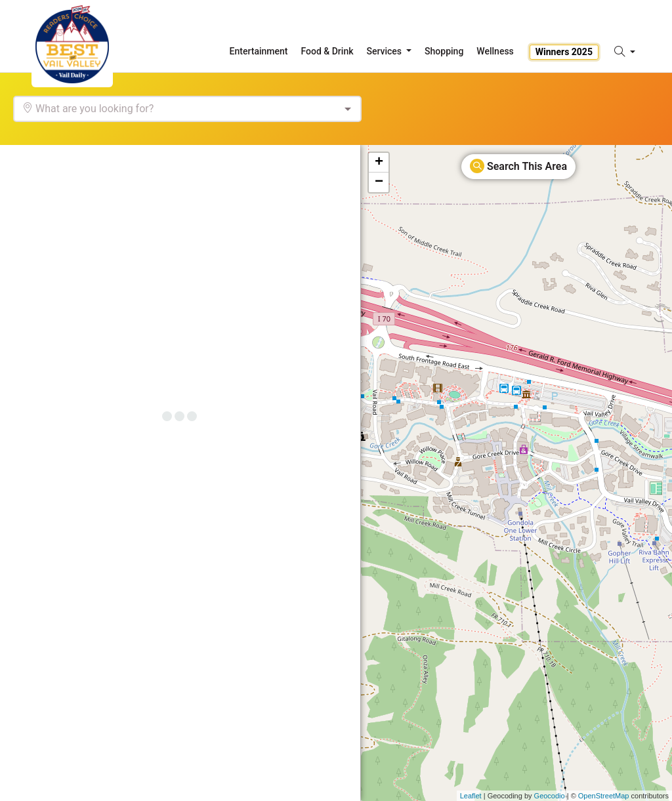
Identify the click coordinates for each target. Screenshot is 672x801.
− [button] (379, 182)
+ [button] (379, 163)
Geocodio (550, 796)
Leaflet (471, 796)
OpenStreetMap (604, 796)
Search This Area (518, 166)
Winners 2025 (564, 52)
